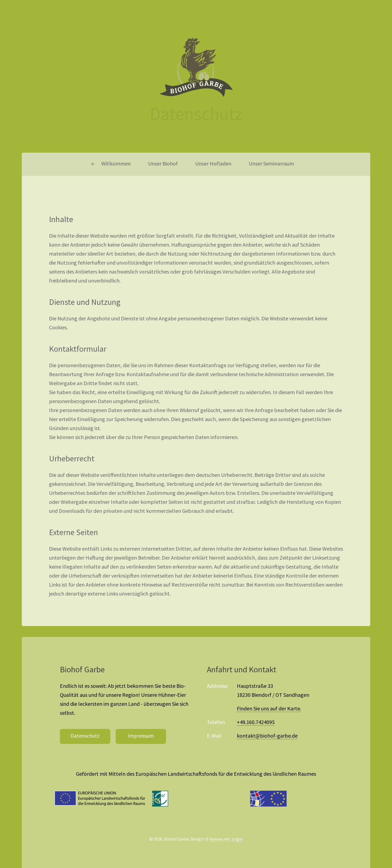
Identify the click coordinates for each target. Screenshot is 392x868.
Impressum (141, 736)
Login (237, 839)
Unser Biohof (163, 164)
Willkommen (116, 164)
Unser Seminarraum (271, 164)
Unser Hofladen (213, 164)
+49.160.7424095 (256, 723)
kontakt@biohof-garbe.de (267, 736)
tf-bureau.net (218, 839)
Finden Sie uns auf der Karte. (269, 709)
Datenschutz (85, 736)
